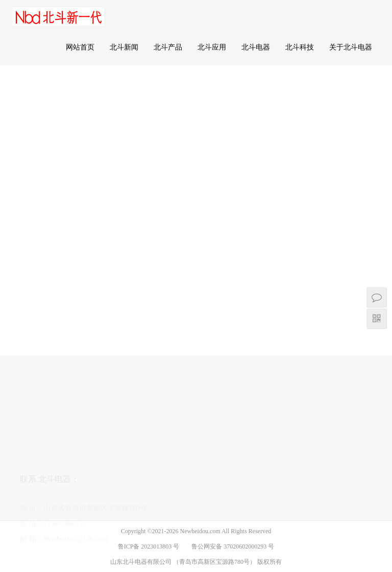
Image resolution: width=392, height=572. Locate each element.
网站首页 (80, 47)
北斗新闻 (124, 47)
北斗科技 (300, 47)
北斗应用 (212, 47)
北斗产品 (168, 47)
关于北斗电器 (351, 47)
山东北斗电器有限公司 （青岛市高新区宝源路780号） (184, 562)
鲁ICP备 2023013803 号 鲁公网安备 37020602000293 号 (196, 546)
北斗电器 (256, 47)
